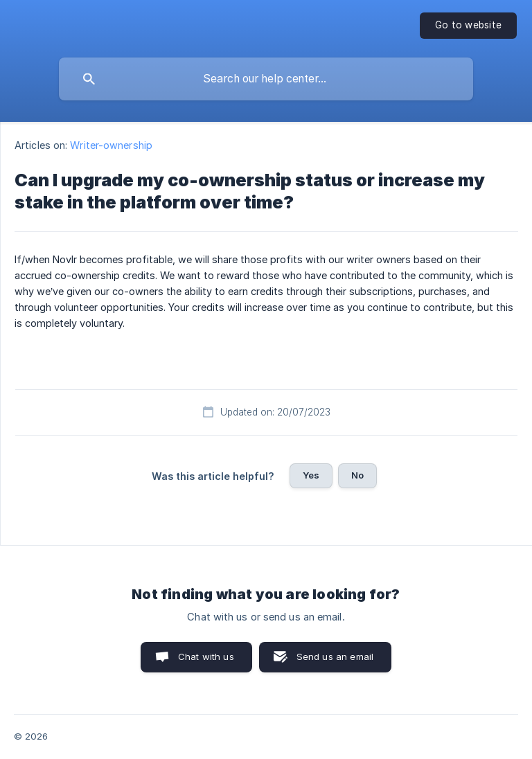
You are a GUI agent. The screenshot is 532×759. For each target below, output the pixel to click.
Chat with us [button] (206, 657)
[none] (468, 26)
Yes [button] (311, 475)
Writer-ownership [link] (111, 145)
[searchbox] (266, 79)
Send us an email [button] (335, 657)
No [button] (357, 475)
